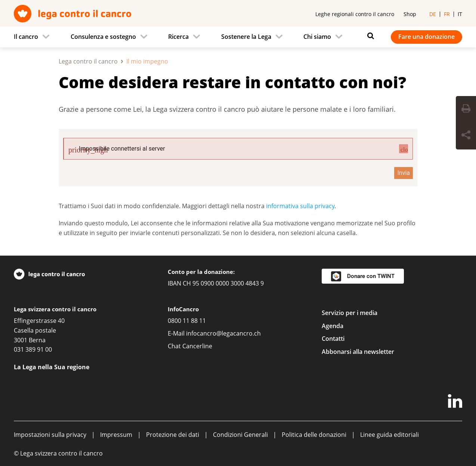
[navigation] (238, 37)
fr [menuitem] (447, 14)
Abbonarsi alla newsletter (358, 352)
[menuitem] (34, 37)
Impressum (116, 435)
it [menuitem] (460, 14)
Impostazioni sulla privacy (50, 435)
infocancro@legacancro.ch (223, 333)
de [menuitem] (433, 14)
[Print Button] (466, 109)
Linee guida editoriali (390, 435)
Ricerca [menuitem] (178, 37)
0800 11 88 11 (187, 321)
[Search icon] (369, 36)
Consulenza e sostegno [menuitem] (103, 37)
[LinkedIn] (455, 402)
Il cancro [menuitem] (26, 37)
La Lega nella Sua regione (52, 367)
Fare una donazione (426, 37)
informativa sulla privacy (300, 206)
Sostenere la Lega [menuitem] (246, 37)
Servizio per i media (350, 313)
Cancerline (197, 346)
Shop (410, 14)
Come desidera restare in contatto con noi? (232, 82)
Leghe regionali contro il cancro (355, 14)
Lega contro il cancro (88, 61)
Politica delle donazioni (314, 435)
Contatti (333, 339)
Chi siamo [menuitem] (317, 37)
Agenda (333, 326)
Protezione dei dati (173, 435)
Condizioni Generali (240, 435)
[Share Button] (466, 136)
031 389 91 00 (33, 349)
